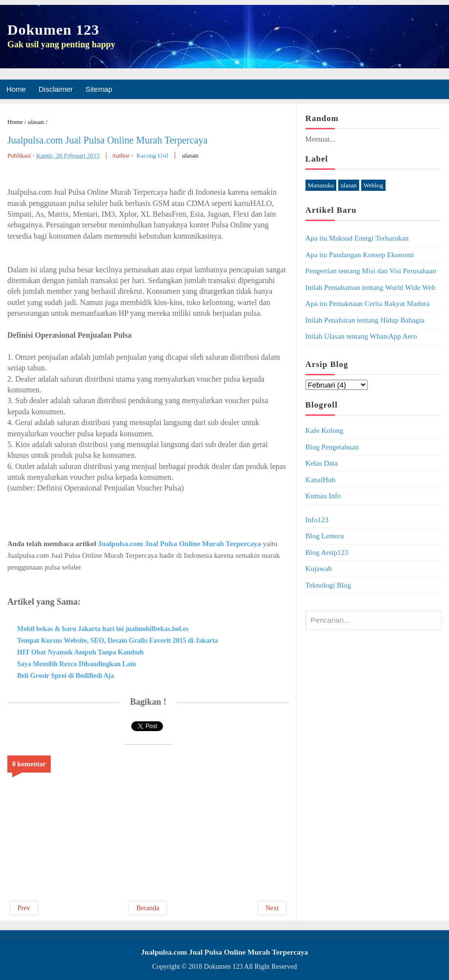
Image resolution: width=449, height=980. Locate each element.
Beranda (148, 908)
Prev (24, 908)
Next (272, 908)
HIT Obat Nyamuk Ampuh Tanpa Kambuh (80, 652)
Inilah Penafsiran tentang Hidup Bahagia (365, 320)
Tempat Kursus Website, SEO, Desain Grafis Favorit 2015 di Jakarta (118, 641)
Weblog (373, 185)
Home (16, 89)
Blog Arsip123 (327, 552)
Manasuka (321, 185)
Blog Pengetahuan (332, 447)
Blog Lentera (325, 536)
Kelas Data (322, 463)
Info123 (317, 520)
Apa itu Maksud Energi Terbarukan (357, 238)
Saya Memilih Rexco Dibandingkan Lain (77, 664)
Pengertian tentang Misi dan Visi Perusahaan (371, 271)
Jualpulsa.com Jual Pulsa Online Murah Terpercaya (107, 140)
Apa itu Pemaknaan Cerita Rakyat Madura (368, 304)
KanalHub (321, 480)
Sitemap (99, 89)
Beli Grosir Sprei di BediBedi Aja (66, 676)
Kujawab (319, 569)
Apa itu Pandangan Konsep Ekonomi (360, 255)
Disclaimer (56, 89)
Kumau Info (323, 496)
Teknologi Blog (328, 585)
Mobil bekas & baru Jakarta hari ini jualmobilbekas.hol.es (103, 629)
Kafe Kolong (325, 430)
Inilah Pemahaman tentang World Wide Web (371, 287)
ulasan (190, 155)
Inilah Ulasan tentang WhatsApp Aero (361, 336)
